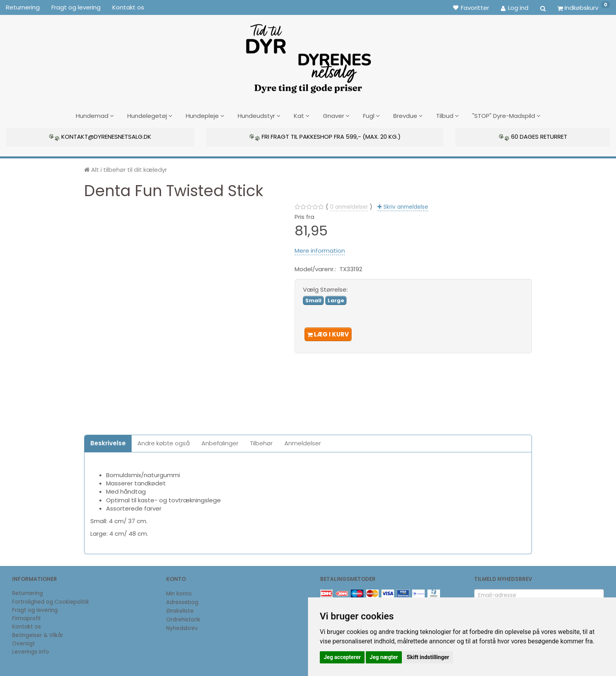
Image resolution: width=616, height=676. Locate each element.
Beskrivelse (108, 442)
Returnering (23, 7)
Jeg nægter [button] (384, 657)
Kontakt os (128, 7)
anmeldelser (349, 205)
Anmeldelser (303, 442)
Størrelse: (325, 288)
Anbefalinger (220, 442)
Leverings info (31, 651)
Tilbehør (261, 442)
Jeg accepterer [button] (342, 657)
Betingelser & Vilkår (38, 634)
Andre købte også (164, 442)
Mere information (320, 249)
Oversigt (24, 642)
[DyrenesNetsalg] (308, 56)
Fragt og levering (76, 7)
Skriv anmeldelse (405, 205)
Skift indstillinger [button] (428, 657)
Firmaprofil (26, 617)
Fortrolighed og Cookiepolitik (51, 600)
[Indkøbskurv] (584, 7)
